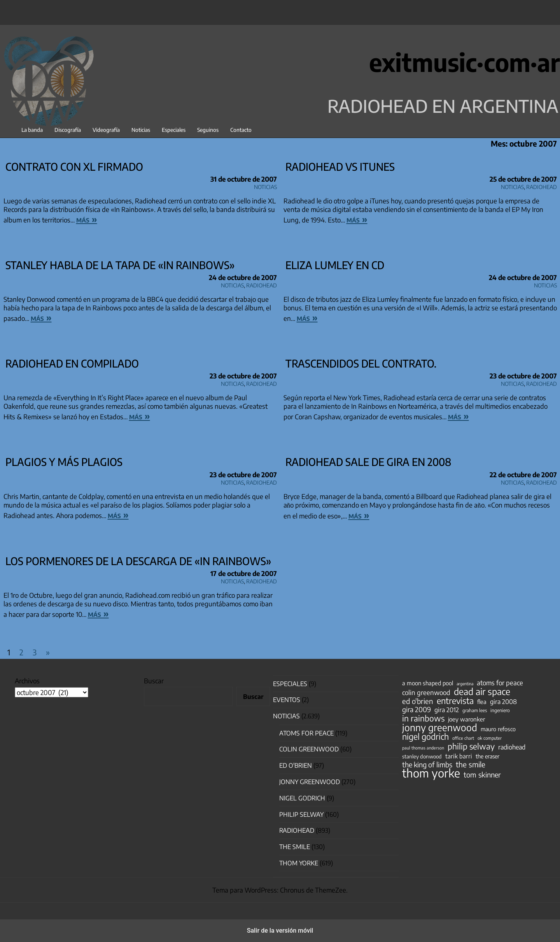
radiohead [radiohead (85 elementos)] (512, 747)
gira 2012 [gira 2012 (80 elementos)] (447, 710)
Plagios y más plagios (64, 462)
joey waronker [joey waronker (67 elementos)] (466, 719)
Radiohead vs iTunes (340, 166)
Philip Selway (301, 814)
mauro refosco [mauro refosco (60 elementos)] (498, 729)
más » (87, 219)
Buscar (154, 681)
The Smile (295, 847)
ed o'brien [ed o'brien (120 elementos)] (418, 701)
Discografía (68, 130)
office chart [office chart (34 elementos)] (463, 738)
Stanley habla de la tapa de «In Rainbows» (120, 265)
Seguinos (208, 130)
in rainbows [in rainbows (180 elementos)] (423, 718)
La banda (32, 130)
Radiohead (542, 186)
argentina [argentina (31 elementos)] (465, 684)
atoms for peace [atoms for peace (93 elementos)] (500, 683)
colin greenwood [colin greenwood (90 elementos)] (426, 693)
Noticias (141, 130)
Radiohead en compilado (72, 363)
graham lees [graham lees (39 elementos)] (475, 710)
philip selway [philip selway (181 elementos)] (471, 746)
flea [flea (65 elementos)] (482, 702)
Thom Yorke (299, 863)
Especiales (174, 130)
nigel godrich (302, 798)
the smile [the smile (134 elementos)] (471, 764)
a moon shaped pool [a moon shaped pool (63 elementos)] (428, 683)
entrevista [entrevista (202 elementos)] (455, 701)
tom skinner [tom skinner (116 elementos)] (482, 775)
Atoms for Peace (306, 733)
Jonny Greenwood (310, 782)
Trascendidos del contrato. (361, 363)
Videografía (106, 130)
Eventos (287, 700)
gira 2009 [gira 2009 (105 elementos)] (416, 709)
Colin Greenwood (309, 749)
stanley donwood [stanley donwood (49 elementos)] (422, 756)
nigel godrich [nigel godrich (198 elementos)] (425, 737)
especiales (290, 684)
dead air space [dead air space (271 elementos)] (482, 692)
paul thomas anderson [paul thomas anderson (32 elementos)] (423, 748)
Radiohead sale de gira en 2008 (368, 462)
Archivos (27, 681)
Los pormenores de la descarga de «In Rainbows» (138, 561)
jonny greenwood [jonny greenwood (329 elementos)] (440, 727)
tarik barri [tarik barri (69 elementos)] (459, 756)
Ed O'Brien (296, 765)
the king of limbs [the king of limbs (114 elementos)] (427, 765)
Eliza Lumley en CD (335, 265)
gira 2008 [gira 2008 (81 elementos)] (503, 702)
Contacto (241, 130)
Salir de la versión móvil (280, 931)
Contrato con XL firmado (74, 166)
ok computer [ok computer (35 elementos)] (490, 738)
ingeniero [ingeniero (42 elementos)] (500, 710)
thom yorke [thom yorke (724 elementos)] (431, 773)
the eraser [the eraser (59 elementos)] (487, 756)
